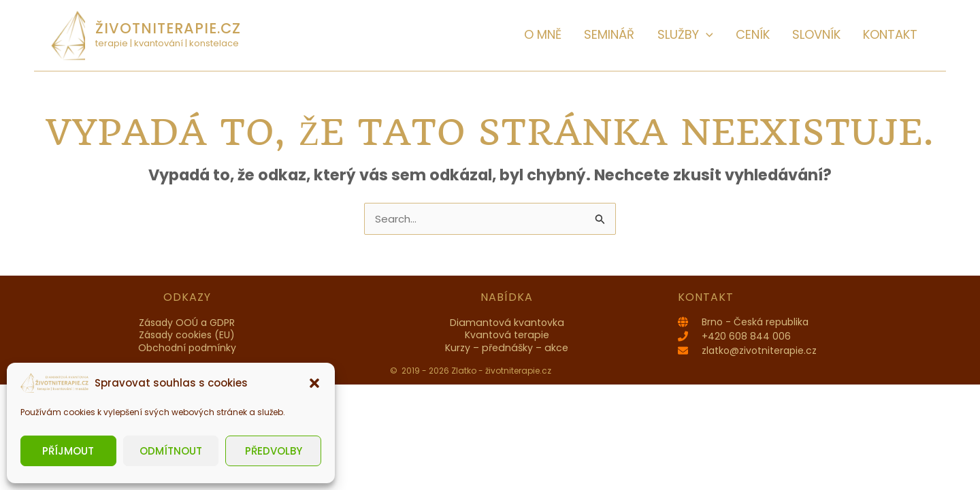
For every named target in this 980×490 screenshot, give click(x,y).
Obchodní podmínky (187, 348)
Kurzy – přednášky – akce (507, 348)
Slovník (830, 34)
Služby (717, 34)
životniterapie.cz (168, 28)
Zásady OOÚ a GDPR (187, 323)
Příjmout (68, 451)
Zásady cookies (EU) (187, 335)
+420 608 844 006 (746, 336)
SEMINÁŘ (650, 34)
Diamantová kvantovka (507, 323)
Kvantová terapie (507, 335)
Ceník (775, 34)
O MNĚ (592, 34)
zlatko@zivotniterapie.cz (759, 350)
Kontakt (895, 34)
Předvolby (274, 451)
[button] (314, 383)
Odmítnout (171, 451)
